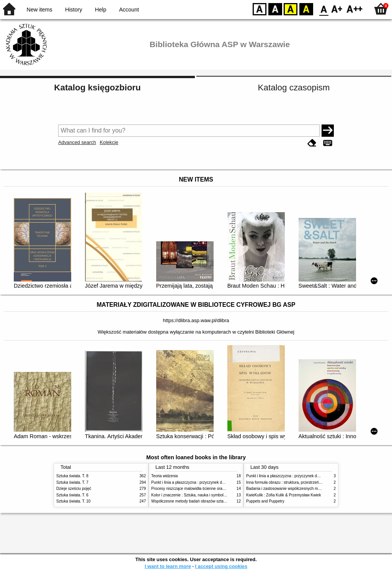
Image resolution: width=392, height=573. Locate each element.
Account (129, 10)
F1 (337, 9)
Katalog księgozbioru (97, 88)
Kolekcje (109, 142)
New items (40, 10)
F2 (355, 9)
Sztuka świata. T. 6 (72, 495)
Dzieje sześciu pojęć (74, 489)
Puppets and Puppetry (265, 501)
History (74, 10)
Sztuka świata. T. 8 (72, 476)
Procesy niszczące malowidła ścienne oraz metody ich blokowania (208, 489)
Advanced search (77, 142)
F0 (324, 9)
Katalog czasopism (294, 88)
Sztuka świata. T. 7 (72, 482)
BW (275, 9)
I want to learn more (168, 566)
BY (306, 9)
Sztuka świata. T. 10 (73, 501)
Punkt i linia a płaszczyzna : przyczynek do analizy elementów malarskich (214, 482)
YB (290, 9)
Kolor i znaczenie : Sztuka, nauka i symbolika (190, 495)
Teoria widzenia (164, 476)
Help (101, 10)
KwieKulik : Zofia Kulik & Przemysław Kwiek (283, 495)
